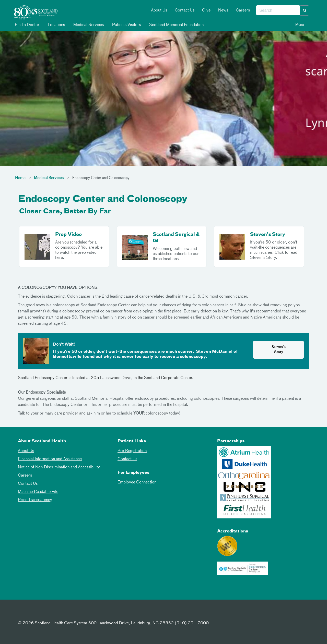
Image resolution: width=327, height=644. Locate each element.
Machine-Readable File (38, 492)
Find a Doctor (27, 25)
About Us (159, 10)
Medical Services (88, 25)
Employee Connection (137, 482)
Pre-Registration (132, 451)
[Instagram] (48, 614)
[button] (305, 10)
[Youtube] (61, 614)
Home (20, 178)
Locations (56, 25)
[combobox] (278, 10)
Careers (243, 10)
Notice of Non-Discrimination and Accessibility (59, 467)
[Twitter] (36, 614)
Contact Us (185, 10)
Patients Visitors (126, 25)
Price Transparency (35, 500)
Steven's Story (279, 350)
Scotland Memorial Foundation (176, 25)
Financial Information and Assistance (50, 459)
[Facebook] (23, 614)
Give (206, 10)
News (223, 10)
